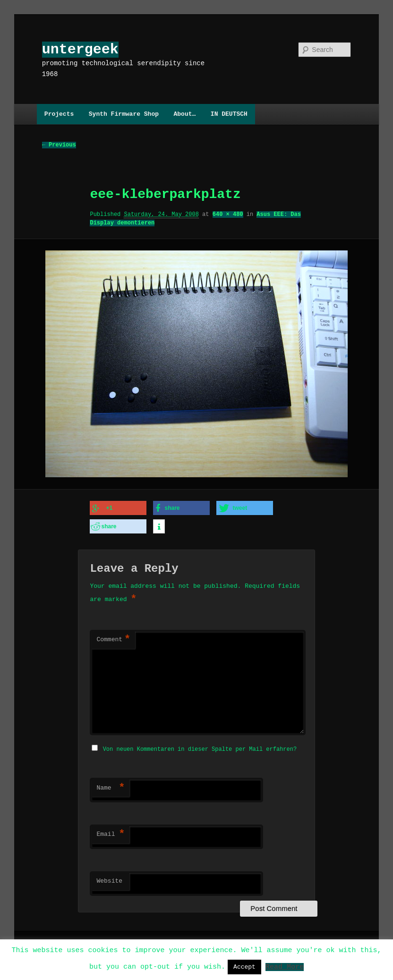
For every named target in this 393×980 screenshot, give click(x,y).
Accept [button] (244, 967)
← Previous (59, 145)
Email (111, 832)
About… (184, 114)
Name (111, 785)
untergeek (80, 49)
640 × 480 (228, 215)
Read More (285, 966)
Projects (59, 114)
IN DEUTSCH (229, 114)
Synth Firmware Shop (124, 114)
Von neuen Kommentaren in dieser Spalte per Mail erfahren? (200, 746)
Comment (113, 638)
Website (109, 878)
